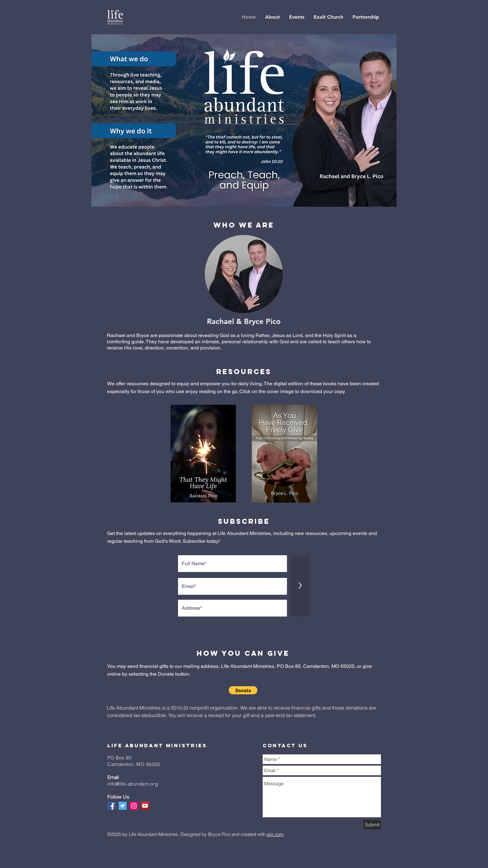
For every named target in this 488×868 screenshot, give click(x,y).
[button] (243, 690)
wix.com (275, 834)
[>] (300, 586)
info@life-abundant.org (133, 784)
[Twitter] (123, 806)
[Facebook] (111, 806)
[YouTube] (145, 806)
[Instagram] (134, 806)
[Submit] (372, 825)
